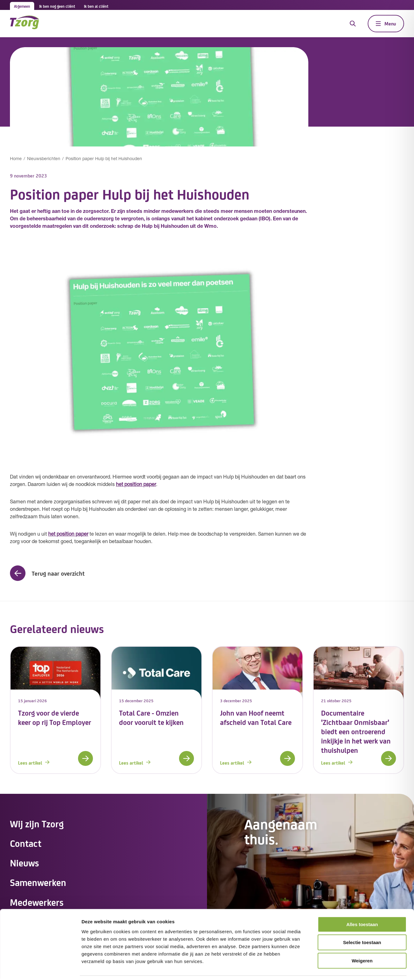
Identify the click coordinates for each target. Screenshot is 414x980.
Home (16, 159)
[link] (55, 710)
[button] (47, 573)
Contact (26, 843)
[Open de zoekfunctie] (353, 24)
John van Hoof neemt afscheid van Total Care (256, 717)
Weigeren (362, 940)
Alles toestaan (362, 904)
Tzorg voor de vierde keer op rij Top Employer (55, 717)
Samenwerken (39, 883)
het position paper (136, 485)
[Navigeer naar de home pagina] (25, 23)
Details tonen (336, 968)
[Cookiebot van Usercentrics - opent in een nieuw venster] (40, 968)
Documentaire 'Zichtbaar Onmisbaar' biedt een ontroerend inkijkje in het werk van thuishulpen (356, 731)
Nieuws (25, 863)
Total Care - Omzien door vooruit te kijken (151, 717)
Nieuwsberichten (44, 159)
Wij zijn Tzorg (37, 824)
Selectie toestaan (362, 922)
